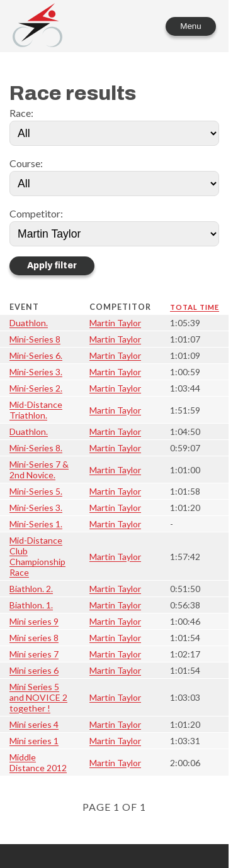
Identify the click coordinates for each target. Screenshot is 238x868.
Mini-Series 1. (36, 524)
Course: (26, 163)
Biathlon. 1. (31, 605)
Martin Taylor (115, 323)
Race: (21, 113)
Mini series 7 (34, 654)
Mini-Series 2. (36, 388)
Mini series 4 (34, 724)
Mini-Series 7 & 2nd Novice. (39, 470)
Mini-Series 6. (36, 355)
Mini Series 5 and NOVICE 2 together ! (38, 697)
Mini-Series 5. (36, 491)
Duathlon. (29, 323)
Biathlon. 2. (31, 589)
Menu (190, 26)
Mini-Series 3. (36, 372)
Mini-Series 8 (35, 339)
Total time (195, 307)
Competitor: (36, 213)
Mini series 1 (34, 741)
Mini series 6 (34, 670)
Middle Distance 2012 (38, 762)
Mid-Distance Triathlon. (36, 410)
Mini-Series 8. (36, 448)
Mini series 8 (34, 638)
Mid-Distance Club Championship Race (37, 556)
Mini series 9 (34, 621)
